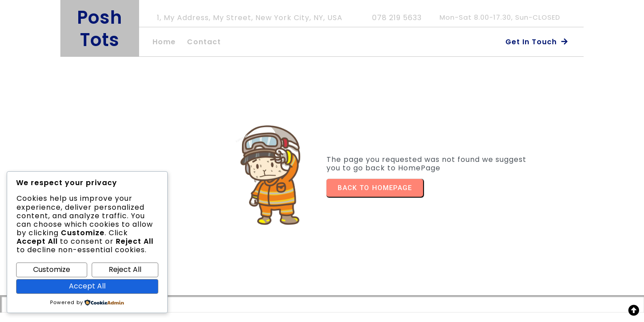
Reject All (125, 269)
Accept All (87, 286)
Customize (52, 269)
